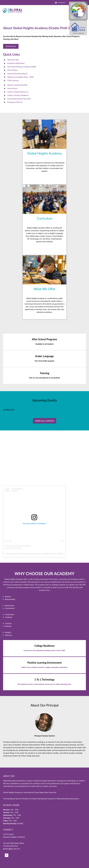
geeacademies (35, 554)
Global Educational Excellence (16, 554)
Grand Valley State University (45, 792)
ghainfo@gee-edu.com (12, 849)
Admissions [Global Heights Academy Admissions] (11, 46)
